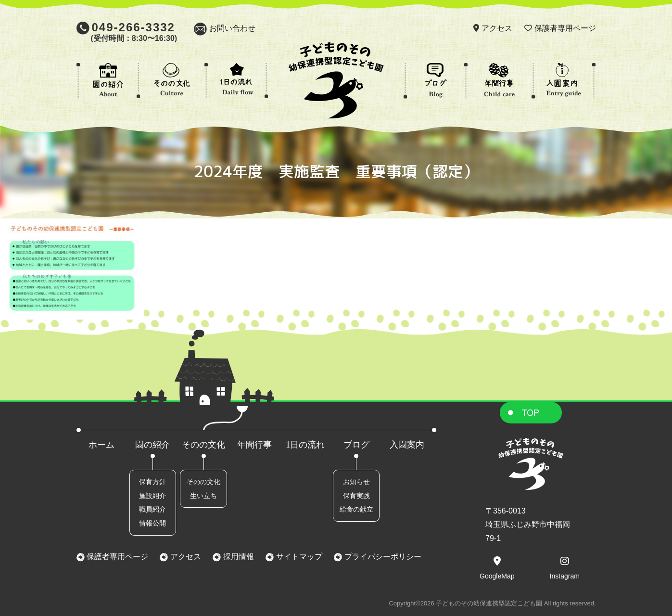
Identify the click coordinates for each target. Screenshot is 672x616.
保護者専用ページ (565, 28)
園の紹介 (152, 445)
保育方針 (152, 482)
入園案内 (407, 445)
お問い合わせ (232, 28)
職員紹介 (152, 509)
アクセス (497, 28)
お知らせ (356, 482)
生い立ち (203, 496)
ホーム (101, 445)
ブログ (356, 445)
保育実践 (356, 496)
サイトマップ (298, 557)
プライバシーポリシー (381, 557)
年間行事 (254, 445)
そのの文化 (203, 445)
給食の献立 (356, 509)
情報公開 (152, 523)
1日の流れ (305, 445)
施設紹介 (152, 496)
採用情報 (237, 557)
